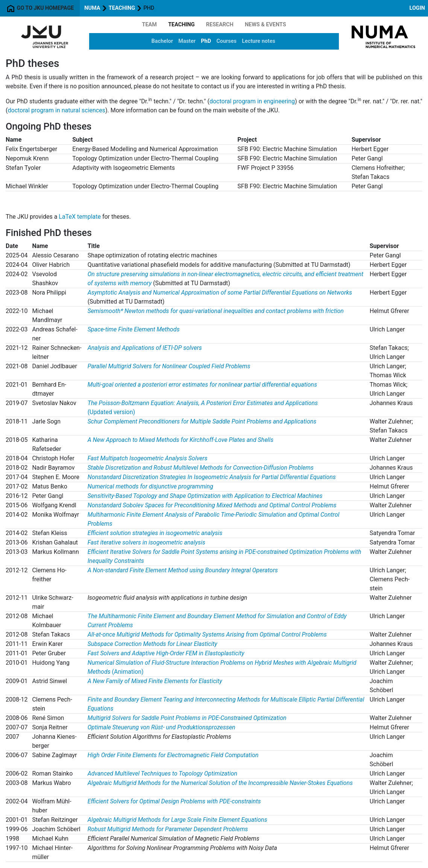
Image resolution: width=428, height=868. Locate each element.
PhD (206, 41)
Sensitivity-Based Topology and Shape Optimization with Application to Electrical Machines (205, 496)
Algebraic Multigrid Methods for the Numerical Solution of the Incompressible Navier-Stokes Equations (220, 783)
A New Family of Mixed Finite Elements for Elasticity (155, 681)
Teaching (122, 8)
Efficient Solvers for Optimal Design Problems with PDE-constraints (174, 801)
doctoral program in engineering (252, 101)
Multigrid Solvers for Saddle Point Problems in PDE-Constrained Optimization (187, 718)
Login (417, 8)
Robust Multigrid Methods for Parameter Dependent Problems (168, 829)
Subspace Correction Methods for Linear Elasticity (153, 644)
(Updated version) (112, 412)
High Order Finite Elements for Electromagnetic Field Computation (173, 755)
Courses (226, 41)
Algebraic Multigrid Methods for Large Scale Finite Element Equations (178, 820)
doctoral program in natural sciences (56, 110)
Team (149, 25)
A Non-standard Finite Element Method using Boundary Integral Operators (183, 570)
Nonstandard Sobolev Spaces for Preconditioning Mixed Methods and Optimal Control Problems (212, 505)
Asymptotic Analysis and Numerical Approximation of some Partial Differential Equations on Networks (220, 293)
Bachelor (162, 41)
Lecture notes (259, 41)
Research (220, 25)
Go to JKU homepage (40, 8)
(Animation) (128, 672)
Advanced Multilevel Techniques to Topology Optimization (162, 773)
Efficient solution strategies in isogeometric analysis (155, 533)
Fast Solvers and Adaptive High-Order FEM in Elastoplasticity (166, 653)
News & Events (266, 25)
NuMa (92, 8)
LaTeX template (80, 217)
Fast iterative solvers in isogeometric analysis (146, 542)
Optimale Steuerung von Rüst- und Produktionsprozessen (162, 727)
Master (187, 41)
